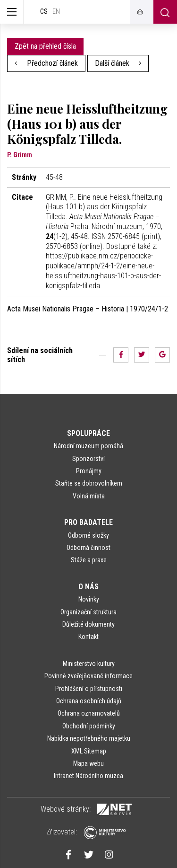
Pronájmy (89, 471)
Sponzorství (88, 459)
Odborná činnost (88, 548)
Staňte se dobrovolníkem (89, 483)
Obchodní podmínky (89, 726)
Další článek (118, 63)
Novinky (89, 599)
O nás (88, 587)
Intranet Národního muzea (88, 776)
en (56, 12)
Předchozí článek (46, 63)
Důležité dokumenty (88, 624)
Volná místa (89, 496)
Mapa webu (88, 763)
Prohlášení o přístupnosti (89, 689)
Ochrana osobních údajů (89, 701)
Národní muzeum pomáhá (88, 446)
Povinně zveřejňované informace (88, 676)
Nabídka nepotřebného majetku (89, 738)
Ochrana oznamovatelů (89, 713)
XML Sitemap (89, 751)
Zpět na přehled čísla (45, 46)
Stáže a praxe (89, 560)
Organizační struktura (88, 612)
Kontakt (88, 637)
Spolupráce (88, 433)
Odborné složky (88, 535)
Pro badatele (88, 522)
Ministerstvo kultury (89, 664)
